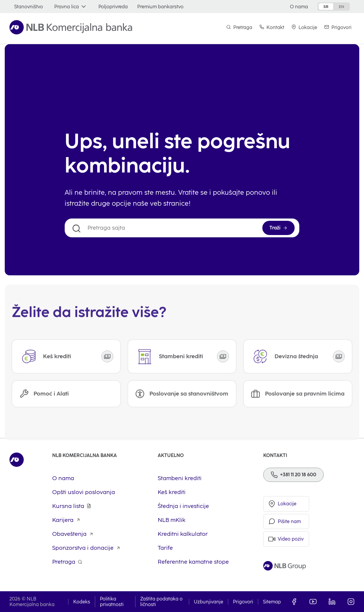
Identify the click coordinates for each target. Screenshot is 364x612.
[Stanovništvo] (29, 7)
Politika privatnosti (112, 602)
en (341, 7)
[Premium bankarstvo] (160, 7)
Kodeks (82, 602)
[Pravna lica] (71, 7)
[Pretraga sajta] (182, 228)
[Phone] (293, 475)
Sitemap (272, 602)
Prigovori (243, 602)
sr (326, 7)
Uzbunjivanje (209, 602)
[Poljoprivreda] (113, 7)
